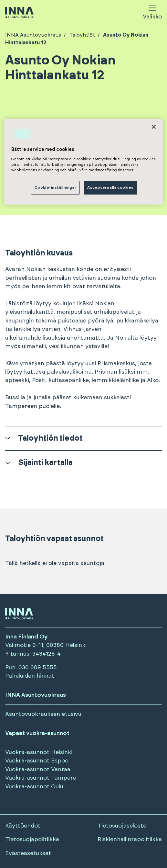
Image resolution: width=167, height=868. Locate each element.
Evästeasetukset (28, 853)
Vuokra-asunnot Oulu (34, 787)
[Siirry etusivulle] (19, 13)
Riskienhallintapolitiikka (130, 840)
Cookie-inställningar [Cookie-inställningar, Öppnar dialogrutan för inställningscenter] (55, 188)
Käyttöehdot (23, 826)
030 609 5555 (38, 668)
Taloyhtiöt (82, 35)
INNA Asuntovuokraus (33, 35)
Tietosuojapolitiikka (32, 840)
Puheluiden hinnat (30, 676)
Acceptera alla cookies (111, 188)
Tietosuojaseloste (122, 826)
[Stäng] (154, 127)
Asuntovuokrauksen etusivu (43, 714)
